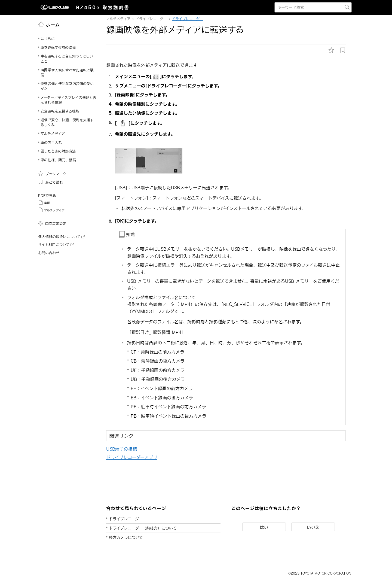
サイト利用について (56, 245)
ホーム (49, 24)
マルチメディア (51, 210)
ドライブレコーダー (187, 19)
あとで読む (50, 182)
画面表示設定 (52, 223)
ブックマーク (52, 174)
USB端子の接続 (122, 449)
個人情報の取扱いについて (61, 237)
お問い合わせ (49, 253)
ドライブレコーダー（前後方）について (143, 528)
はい (264, 527)
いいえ (313, 527)
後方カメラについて (126, 537)
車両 (44, 202)
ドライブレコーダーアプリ (132, 457)
